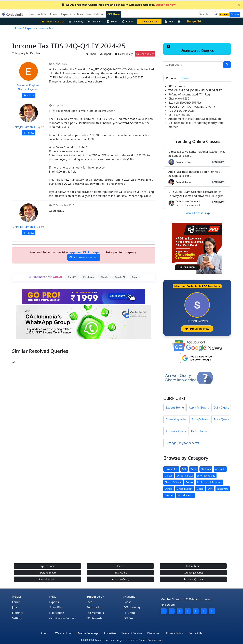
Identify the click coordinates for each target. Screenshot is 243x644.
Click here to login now (84, 257)
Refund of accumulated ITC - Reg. (189, 94)
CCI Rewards (94, 618)
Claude (104, 277)
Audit (194, 469)
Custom (169, 495)
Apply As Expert (199, 408)
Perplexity (89, 277)
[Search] (206, 14)
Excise (200, 489)
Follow (28, 95)
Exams (189, 482)
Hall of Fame (199, 431)
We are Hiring (64, 633)
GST (184, 469)
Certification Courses (62, 618)
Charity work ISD (179, 99)
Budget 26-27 (95, 597)
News (53, 597)
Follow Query (124, 54)
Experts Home (175, 408)
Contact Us (195, 633)
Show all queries (176, 419)
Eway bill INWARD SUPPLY (185, 103)
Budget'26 (194, 21)
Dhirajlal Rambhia (24, 127)
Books (112, 22)
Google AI (120, 277)
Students (206, 469)
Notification (57, 613)
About (45, 633)
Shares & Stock (173, 482)
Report (105, 54)
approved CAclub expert (86, 252)
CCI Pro (128, 22)
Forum (16, 602)
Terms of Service (132, 633)
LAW (210, 489)
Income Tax (171, 469)
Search (120, 566)
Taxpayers (223, 489)
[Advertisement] (122, 534)
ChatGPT (72, 277)
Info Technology (206, 476)
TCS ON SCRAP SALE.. (182, 111)
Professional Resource (210, 482)
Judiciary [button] (99, 14)
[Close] (239, 5)
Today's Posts (200, 419)
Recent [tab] (186, 78)
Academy (76, 22)
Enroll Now (218, 162)
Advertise (110, 633)
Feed (89, 602)
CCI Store (113, 14)
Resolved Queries (193, 579)
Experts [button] (66, 14)
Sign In (235, 14)
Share (91, 54)
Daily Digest (221, 408)
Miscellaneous (186, 495)
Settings (17, 618)
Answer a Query (176, 431)
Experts (54, 602)
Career (169, 476)
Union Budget (185, 489)
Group (130, 613)
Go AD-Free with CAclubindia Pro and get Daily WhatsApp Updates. (119, 5)
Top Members (95, 613)
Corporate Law (185, 476)
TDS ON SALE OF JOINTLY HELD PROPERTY (195, 90)
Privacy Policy (175, 633)
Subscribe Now (197, 329)
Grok (134, 277)
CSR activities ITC (179, 115)
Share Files (56, 607)
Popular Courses (53, 22)
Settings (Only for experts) (182, 443)
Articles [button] (43, 14)
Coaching (95, 22)
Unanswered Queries (190, 49)
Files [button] (88, 14)
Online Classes (197, 141)
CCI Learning (132, 607)
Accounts (220, 469)
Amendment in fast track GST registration (195, 119)
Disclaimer (154, 633)
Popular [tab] (171, 78)
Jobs (169, 22)
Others (169, 489)
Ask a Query (145, 54)
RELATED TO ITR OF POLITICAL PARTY (192, 107)
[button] (215, 14)
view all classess (198, 213)
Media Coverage (88, 633)
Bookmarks (94, 607)
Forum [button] (54, 14)
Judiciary (18, 613)
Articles (17, 597)
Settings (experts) (193, 573)
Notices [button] (78, 14)
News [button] (32, 14)
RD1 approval (177, 86)
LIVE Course (149, 22)
